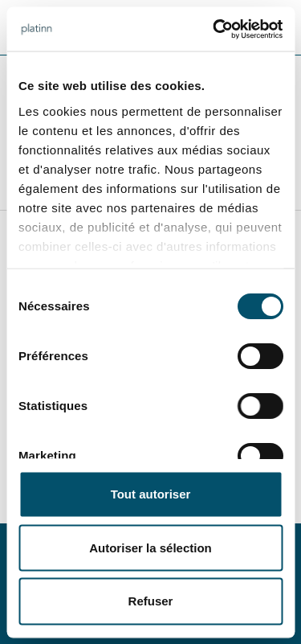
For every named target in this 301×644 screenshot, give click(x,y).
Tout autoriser (151, 494)
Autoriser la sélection (150, 547)
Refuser (151, 600)
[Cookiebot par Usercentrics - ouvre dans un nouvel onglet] (214, 29)
